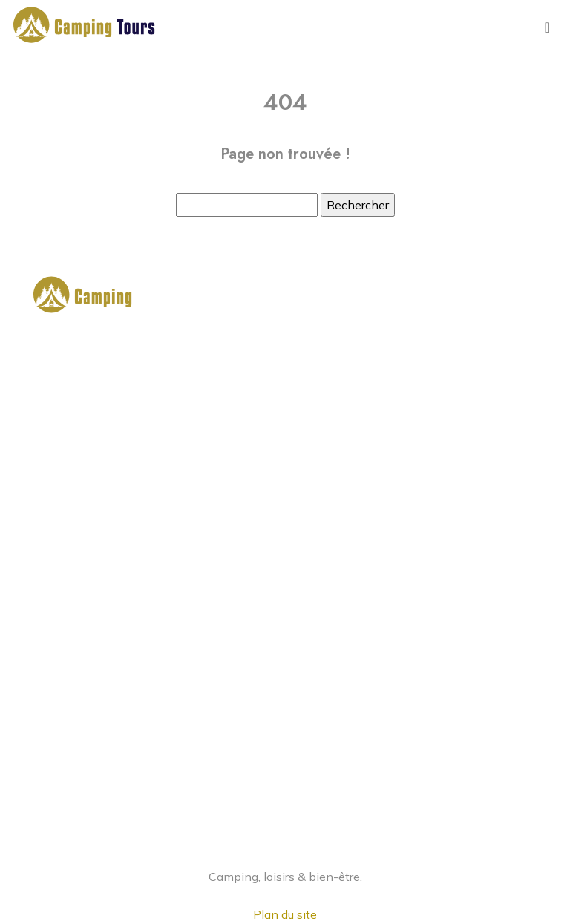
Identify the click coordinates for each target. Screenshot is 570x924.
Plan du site (285, 914)
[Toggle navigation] (547, 27)
